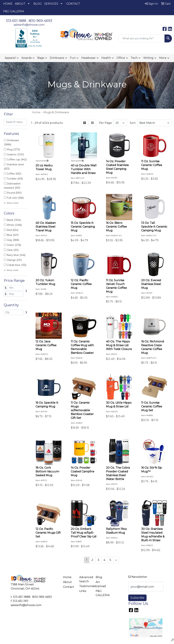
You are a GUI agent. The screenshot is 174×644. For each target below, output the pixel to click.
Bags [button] (41, 58)
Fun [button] (73, 58)
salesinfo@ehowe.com (29, 25)
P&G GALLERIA (14, 11)
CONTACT (73, 4)
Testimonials (85, 586)
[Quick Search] (141, 38)
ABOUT (20, 4)
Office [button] (121, 58)
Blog (99, 577)
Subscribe (137, 598)
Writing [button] (148, 58)
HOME (8, 4)
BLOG (38, 4)
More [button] (163, 58)
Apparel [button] (10, 58)
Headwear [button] (88, 58)
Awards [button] (26, 58)
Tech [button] (134, 58)
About (67, 582)
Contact (69, 587)
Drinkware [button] (57, 58)
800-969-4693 (40, 21)
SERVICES (51, 4)
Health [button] (106, 58)
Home (67, 577)
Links (83, 591)
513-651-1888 (16, 21)
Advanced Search (85, 579)
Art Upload (101, 584)
